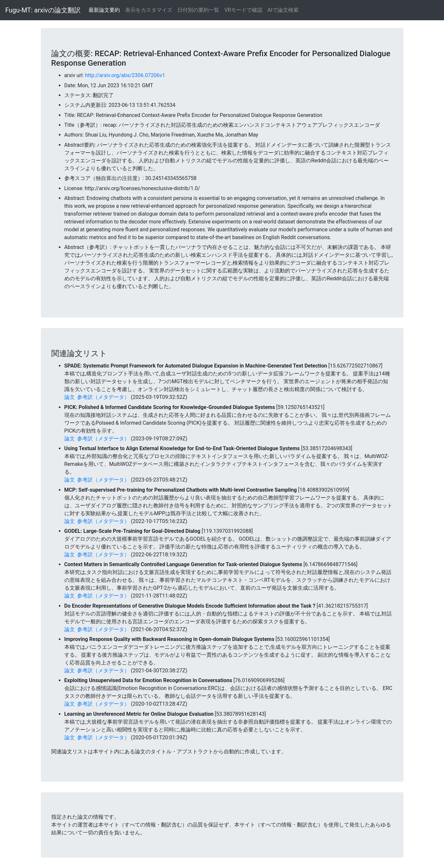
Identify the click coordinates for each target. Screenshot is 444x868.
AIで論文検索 (283, 10)
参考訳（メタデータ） (103, 397)
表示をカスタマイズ (149, 10)
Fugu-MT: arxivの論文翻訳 (43, 10)
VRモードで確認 (243, 10)
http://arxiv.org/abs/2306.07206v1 (125, 75)
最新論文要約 (104, 10)
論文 (70, 397)
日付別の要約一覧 (198, 10)
